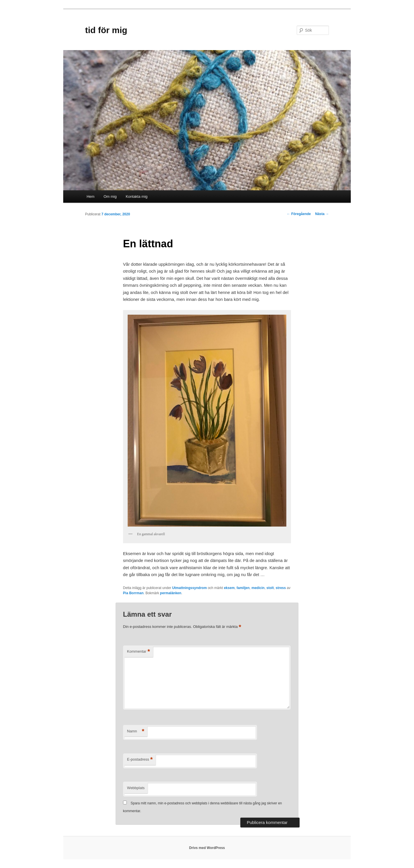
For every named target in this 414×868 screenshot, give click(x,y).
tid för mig (106, 30)
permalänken (171, 593)
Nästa (322, 214)
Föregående (299, 214)
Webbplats (136, 788)
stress (281, 588)
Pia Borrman (133, 593)
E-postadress (140, 760)
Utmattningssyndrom (190, 588)
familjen (243, 588)
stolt (270, 588)
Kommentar (139, 652)
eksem (229, 588)
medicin (258, 588)
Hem (90, 196)
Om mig (110, 196)
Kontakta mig (137, 196)
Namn (136, 731)
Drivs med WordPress (207, 848)
